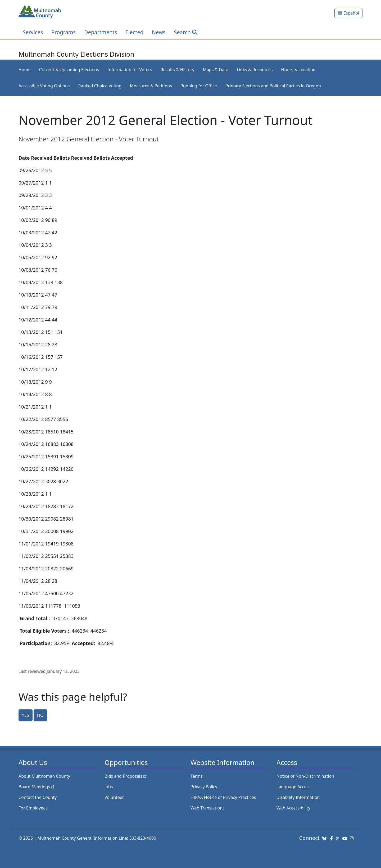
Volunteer (114, 797)
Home (25, 70)
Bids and (126, 776)
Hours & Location (298, 70)
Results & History (178, 70)
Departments (101, 32)
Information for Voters (130, 70)
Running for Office (199, 86)
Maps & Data (216, 70)
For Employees (33, 808)
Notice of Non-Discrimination (305, 776)
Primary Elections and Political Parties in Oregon (273, 86)
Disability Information (298, 797)
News (159, 32)
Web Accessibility (293, 808)
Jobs (109, 787)
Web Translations (208, 808)
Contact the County (38, 797)
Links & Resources (255, 70)
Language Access (294, 787)
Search (182, 32)
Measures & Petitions (151, 86)
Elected (134, 32)
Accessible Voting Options (44, 86)
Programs (63, 32)
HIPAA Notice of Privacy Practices (223, 797)
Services (33, 32)
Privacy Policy (204, 787)
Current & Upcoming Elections (69, 70)
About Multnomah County (44, 776)
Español (351, 13)
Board (37, 787)
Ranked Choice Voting (100, 86)
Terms (197, 776)
